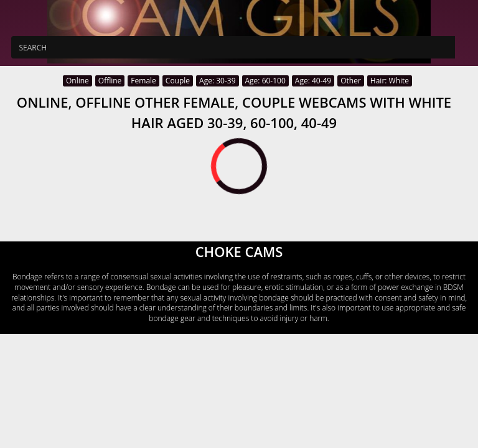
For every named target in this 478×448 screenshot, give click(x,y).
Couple (178, 81)
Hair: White (390, 81)
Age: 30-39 (217, 81)
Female (143, 81)
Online (77, 81)
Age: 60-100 (265, 81)
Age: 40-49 (313, 81)
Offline (110, 81)
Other (351, 81)
